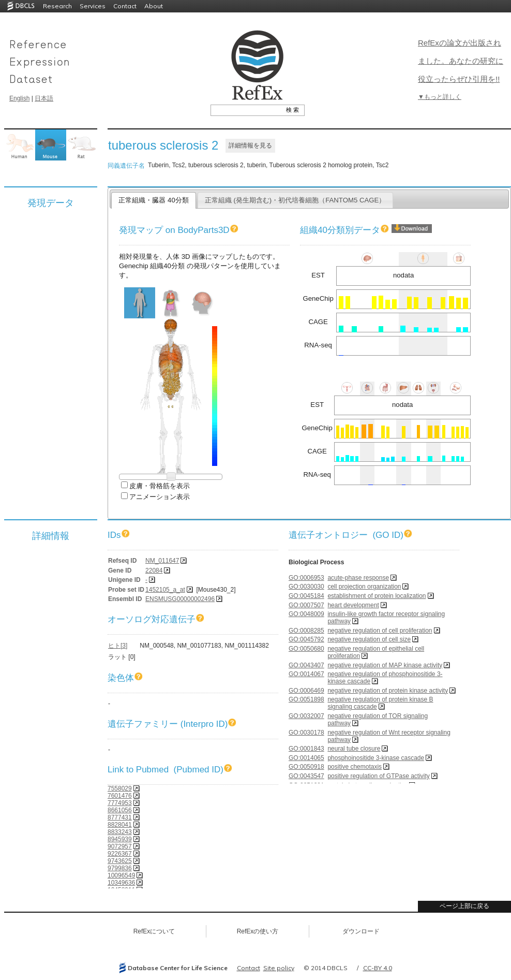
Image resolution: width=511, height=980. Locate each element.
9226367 (120, 854)
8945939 (120, 839)
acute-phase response (358, 578)
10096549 (121, 875)
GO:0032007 (306, 716)
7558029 (120, 788)
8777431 (120, 817)
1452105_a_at (165, 590)
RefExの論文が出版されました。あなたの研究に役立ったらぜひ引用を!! (461, 61)
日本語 (44, 98)
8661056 (120, 810)
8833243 (120, 832)
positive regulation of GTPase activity (378, 776)
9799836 (120, 868)
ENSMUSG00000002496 (180, 599)
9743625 (120, 861)
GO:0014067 (306, 674)
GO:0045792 (306, 639)
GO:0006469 (306, 691)
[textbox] (246, 110)
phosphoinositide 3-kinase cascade (376, 758)
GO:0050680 (306, 649)
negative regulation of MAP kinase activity (385, 665)
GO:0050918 (306, 767)
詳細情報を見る (250, 145)
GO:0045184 (306, 596)
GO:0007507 (306, 605)
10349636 (121, 883)
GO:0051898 (306, 699)
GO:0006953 (306, 578)
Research (57, 6)
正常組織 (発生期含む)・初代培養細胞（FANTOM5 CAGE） (295, 200)
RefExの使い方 (258, 931)
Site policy (279, 968)
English (19, 98)
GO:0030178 (306, 733)
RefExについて (154, 931)
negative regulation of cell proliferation (380, 631)
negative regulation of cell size (369, 639)
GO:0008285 (306, 631)
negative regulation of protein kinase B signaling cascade (380, 703)
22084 (154, 571)
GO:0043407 (306, 665)
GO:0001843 (306, 749)
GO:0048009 (306, 614)
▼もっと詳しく (440, 97)
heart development (353, 605)
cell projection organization (364, 587)
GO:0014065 (306, 758)
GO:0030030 (306, 587)
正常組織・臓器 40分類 (153, 200)
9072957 (120, 846)
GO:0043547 (306, 776)
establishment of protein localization (377, 596)
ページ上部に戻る (464, 906)
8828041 (120, 825)
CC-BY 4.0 (378, 968)
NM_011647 (162, 561)
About (154, 6)
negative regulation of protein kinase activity (388, 691)
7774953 (120, 803)
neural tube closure (354, 749)
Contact (125, 6)
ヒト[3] (118, 646)
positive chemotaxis (355, 767)
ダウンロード (361, 931)
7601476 (120, 796)
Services (93, 6)
